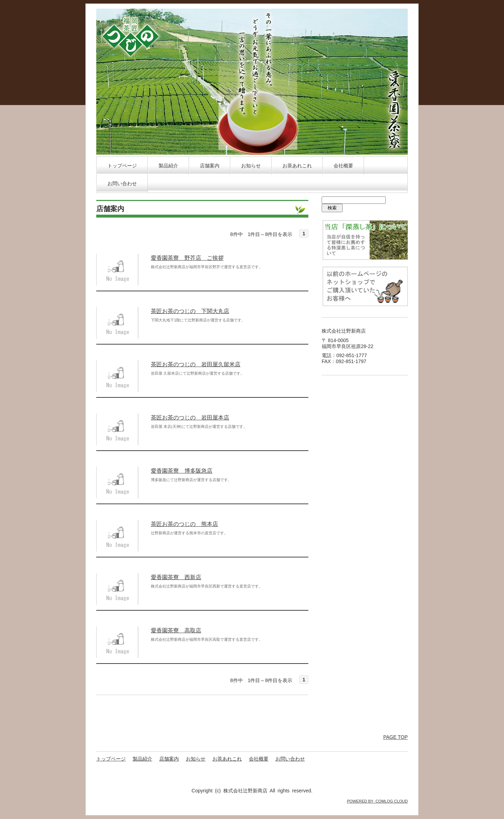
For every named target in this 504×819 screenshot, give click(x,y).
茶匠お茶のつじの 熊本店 (184, 524)
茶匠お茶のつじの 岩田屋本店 (190, 418)
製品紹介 (168, 166)
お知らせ (251, 166)
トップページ (122, 166)
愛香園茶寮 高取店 (176, 630)
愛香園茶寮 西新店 (176, 577)
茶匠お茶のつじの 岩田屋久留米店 (196, 364)
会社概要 (343, 166)
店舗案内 (210, 166)
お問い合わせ (122, 183)
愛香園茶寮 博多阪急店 (182, 471)
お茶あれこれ (297, 166)
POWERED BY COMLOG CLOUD (377, 801)
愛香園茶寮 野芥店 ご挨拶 (187, 258)
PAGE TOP (395, 737)
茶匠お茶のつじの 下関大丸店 (190, 311)
